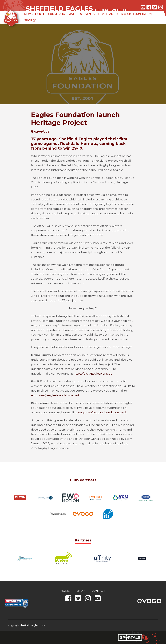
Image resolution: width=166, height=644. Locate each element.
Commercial (57, 14)
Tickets (40, 14)
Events (89, 14)
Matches (75, 14)
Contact (99, 591)
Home (65, 591)
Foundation (142, 14)
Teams (111, 14)
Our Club (124, 14)
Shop (30, 20)
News (28, 14)
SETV (100, 14)
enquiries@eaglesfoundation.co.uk (55, 395)
